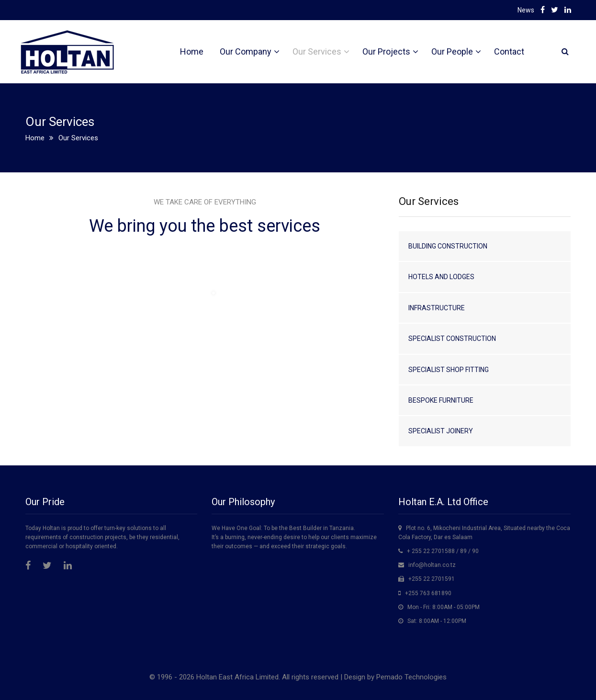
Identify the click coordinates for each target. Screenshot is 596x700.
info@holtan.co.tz (432, 565)
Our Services (317, 51)
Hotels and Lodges (441, 277)
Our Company (246, 51)
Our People (452, 51)
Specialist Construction (452, 339)
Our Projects (386, 51)
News (526, 10)
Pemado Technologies (411, 677)
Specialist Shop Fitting (449, 370)
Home (192, 51)
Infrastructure (437, 308)
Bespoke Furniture (441, 400)
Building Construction (448, 246)
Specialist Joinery (441, 431)
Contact (509, 51)
